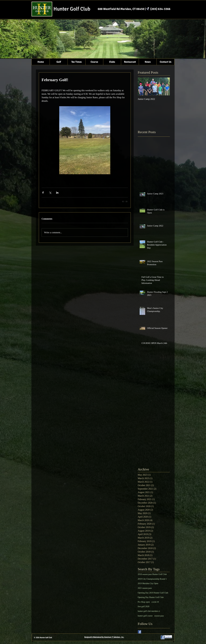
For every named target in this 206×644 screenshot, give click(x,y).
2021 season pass (145, 588)
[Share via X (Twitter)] (50, 193)
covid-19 (155, 602)
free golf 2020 (143, 606)
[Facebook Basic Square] (140, 632)
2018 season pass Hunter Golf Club (152, 574)
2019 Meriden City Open (148, 583)
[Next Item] (165, 86)
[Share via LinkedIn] (57, 193)
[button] (59, 62)
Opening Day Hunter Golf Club (151, 597)
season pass (159, 616)
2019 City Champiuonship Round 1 (152, 579)
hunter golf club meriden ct (149, 611)
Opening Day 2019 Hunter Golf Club (153, 593)
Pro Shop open (144, 602)
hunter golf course (145, 616)
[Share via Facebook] (43, 193)
